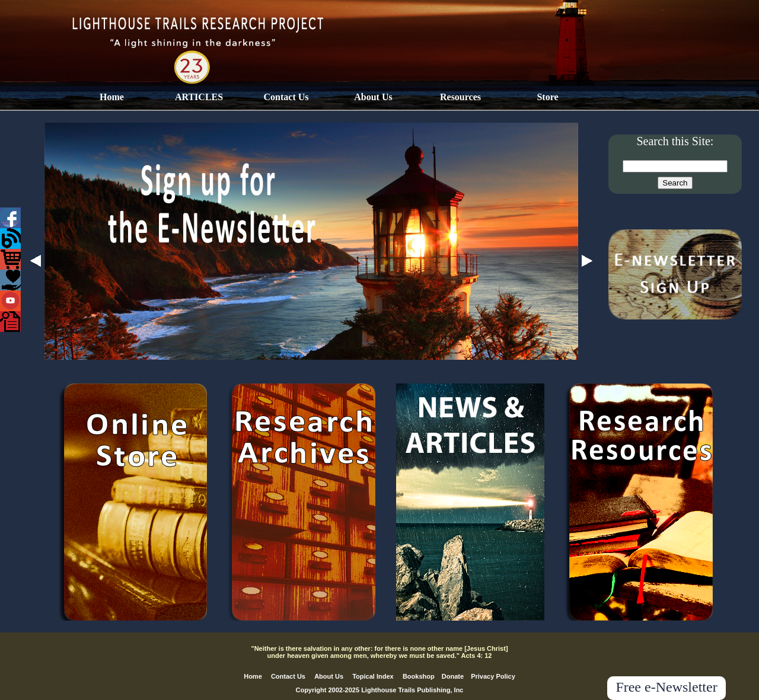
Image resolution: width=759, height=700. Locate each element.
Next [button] (587, 261)
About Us (373, 97)
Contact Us (286, 97)
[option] (311, 241)
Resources (460, 97)
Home (112, 97)
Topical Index (373, 676)
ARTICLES (199, 97)
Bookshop (419, 676)
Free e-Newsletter (666, 687)
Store (547, 97)
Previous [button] (36, 261)
